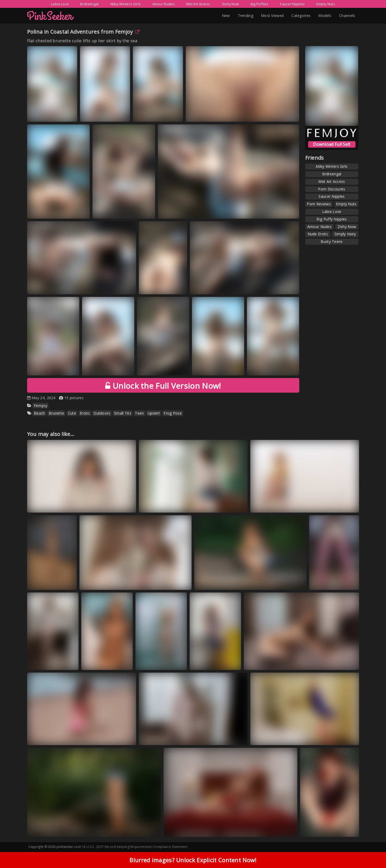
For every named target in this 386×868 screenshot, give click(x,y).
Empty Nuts (326, 4)
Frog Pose (173, 413)
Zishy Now (231, 4)
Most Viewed (272, 16)
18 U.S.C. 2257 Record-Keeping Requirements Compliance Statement (135, 847)
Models (325, 16)
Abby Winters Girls (125, 4)
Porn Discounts (332, 189)
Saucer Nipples (292, 4)
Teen (139, 413)
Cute (72, 413)
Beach (39, 413)
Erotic (85, 413)
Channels (347, 16)
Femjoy (127, 32)
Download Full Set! (332, 144)
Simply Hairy (345, 234)
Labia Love (60, 4)
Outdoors (102, 413)
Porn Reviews (319, 204)
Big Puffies (259, 4)
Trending (245, 16)
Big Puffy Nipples (332, 219)
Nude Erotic (318, 234)
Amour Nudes (164, 4)
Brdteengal (89, 4)
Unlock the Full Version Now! (163, 386)
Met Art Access (198, 4)
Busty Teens (332, 241)
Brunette (56, 413)
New (226, 16)
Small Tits (123, 413)
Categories (301, 16)
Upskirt (154, 413)
